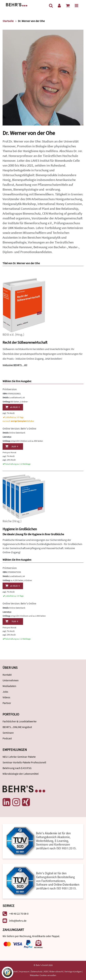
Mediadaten (9, 686)
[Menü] (77, 6)
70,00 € (12, 621)
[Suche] (51, 6)
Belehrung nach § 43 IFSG (17, 768)
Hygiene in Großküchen (20, 529)
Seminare (8, 733)
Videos (6, 697)
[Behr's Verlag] (17, 4)
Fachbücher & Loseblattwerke (20, 721)
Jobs (5, 692)
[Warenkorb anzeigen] (68, 6)
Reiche (7, 521)
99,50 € (12, 407)
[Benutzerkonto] (59, 6)
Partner (7, 703)
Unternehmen (11, 680)
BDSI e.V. (8, 334)
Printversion (10, 389)
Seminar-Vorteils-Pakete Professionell (24, 762)
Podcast (7, 738)
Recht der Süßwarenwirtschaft (25, 342)
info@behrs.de (18, 921)
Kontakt (7, 675)
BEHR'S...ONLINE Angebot (17, 727)
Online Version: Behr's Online (19, 428)
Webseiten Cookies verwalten (43, 975)
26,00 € (12, 446)
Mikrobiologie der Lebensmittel (21, 774)
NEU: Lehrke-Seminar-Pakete (19, 757)
